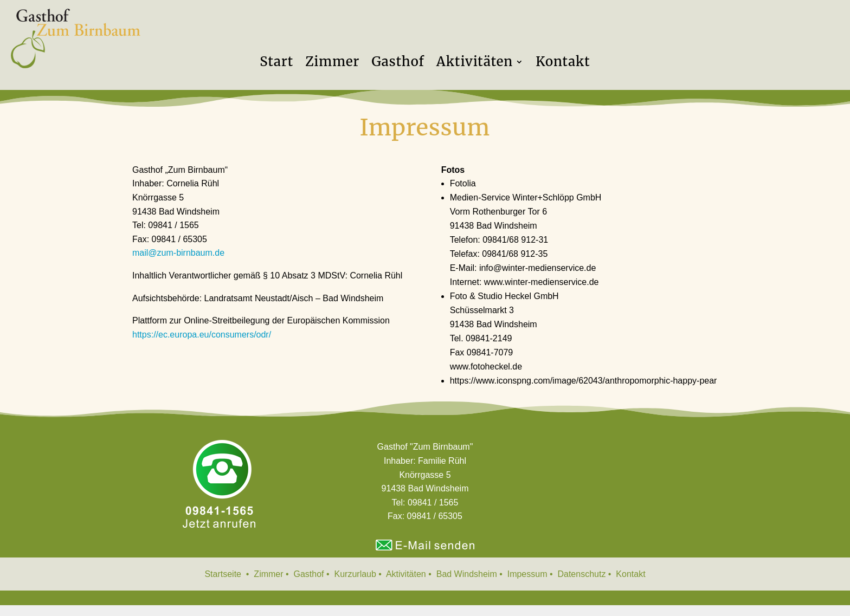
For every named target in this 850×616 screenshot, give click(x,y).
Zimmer (332, 64)
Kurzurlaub (357, 574)
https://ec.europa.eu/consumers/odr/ (202, 335)
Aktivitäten (475, 64)
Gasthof (398, 64)
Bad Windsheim (467, 574)
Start (276, 64)
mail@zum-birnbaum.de (178, 253)
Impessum (529, 574)
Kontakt (563, 64)
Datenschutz (582, 574)
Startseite (224, 574)
